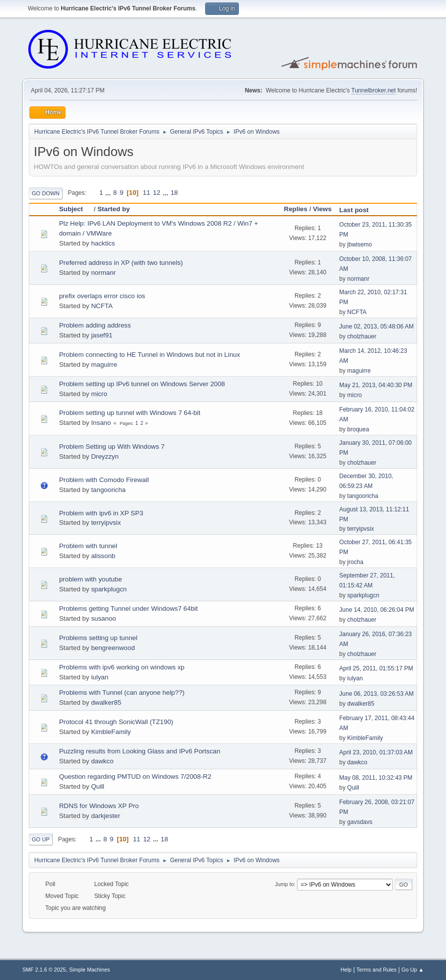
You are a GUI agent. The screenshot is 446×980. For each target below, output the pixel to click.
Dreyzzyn (105, 456)
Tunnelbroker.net (373, 90)
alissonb (103, 556)
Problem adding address (95, 325)
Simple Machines (89, 970)
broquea (358, 429)
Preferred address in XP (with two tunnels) (121, 263)
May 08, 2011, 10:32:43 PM (376, 778)
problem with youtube (91, 579)
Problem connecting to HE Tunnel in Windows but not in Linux (150, 355)
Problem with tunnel (88, 546)
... (109, 193)
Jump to (284, 884)
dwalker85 (106, 702)
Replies (296, 209)
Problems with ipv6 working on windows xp (122, 667)
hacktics (103, 243)
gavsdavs (360, 822)
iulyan (100, 677)
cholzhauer (362, 336)
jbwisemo (360, 245)
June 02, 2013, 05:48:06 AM (376, 327)
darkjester (106, 816)
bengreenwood (113, 648)
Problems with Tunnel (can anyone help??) (122, 693)
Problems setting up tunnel (98, 638)
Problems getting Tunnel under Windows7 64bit (128, 609)
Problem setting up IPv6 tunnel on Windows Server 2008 (142, 384)
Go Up (41, 839)
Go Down (46, 193)
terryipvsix (106, 523)
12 (157, 193)
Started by (113, 209)
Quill (98, 786)
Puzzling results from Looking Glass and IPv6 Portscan (140, 751)
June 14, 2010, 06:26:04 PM (377, 610)
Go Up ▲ (412, 970)
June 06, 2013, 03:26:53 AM (376, 694)
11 (147, 193)
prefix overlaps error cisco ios (102, 296)
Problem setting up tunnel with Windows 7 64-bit (130, 413)
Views (322, 209)
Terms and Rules (377, 970)
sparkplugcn (109, 589)
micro (99, 394)
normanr (103, 273)
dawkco (102, 761)
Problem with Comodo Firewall (104, 480)
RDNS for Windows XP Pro (99, 806)
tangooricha (108, 490)
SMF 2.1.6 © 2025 (44, 970)
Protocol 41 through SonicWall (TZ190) (116, 722)
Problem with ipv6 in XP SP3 (101, 513)
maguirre (104, 365)
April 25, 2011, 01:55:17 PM (376, 668)
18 (174, 193)
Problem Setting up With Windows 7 (112, 447)
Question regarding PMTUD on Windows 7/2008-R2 (135, 776)
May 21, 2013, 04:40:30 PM (376, 385)
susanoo (103, 618)
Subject (75, 209)
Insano (101, 423)
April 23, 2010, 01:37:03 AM (376, 752)
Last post (354, 210)
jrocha (355, 562)
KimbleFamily (111, 732)
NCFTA (102, 306)
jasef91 (102, 335)
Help (346, 970)
